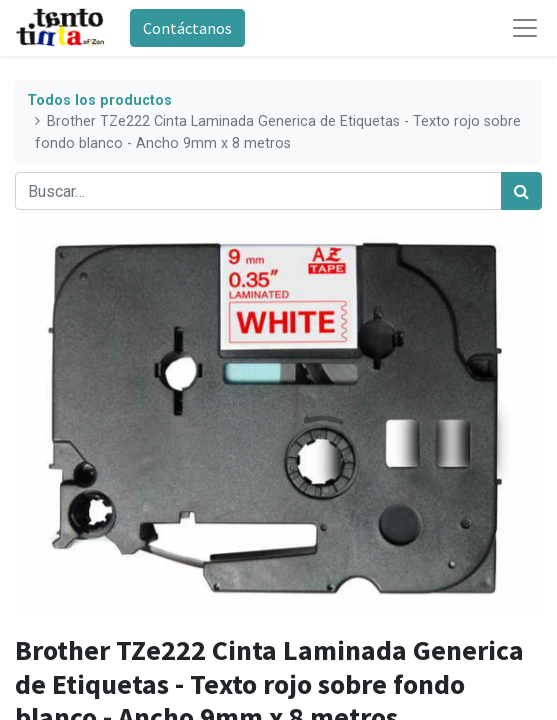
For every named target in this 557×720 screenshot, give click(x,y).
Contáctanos (187, 28)
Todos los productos (99, 100)
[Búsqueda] (521, 191)
